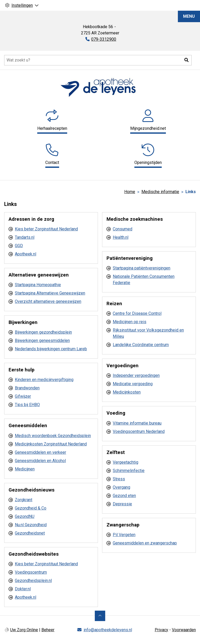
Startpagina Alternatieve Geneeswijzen (50, 293)
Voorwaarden (184, 630)
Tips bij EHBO (27, 405)
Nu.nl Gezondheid (31, 525)
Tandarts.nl (25, 237)
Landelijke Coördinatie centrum (141, 345)
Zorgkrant (24, 500)
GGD (19, 246)
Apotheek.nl (26, 254)
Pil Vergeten (124, 535)
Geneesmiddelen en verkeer (40, 452)
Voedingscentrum (31, 572)
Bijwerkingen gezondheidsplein (43, 332)
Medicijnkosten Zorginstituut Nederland (51, 444)
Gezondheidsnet (30, 533)
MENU (189, 16)
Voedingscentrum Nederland (139, 431)
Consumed (123, 229)
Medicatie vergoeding (133, 384)
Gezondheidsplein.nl (33, 581)
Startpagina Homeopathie (38, 285)
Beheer (48, 630)
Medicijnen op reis (130, 322)
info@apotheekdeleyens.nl (108, 630)
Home (130, 192)
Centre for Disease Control (137, 313)
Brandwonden (27, 388)
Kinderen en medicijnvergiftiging (44, 380)
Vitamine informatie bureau (137, 423)
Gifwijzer (23, 396)
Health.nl (121, 237)
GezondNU (25, 516)
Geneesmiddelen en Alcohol (40, 461)
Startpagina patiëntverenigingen (142, 268)
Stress (119, 479)
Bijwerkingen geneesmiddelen (42, 341)
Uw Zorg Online (24, 630)
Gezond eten (124, 496)
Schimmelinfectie (129, 471)
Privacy (161, 630)
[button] (186, 60)
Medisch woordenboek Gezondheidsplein (53, 436)
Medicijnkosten (127, 392)
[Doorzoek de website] (98, 60)
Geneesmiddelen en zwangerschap (145, 543)
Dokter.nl (23, 589)
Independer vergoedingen (136, 375)
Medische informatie (160, 192)
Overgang (121, 487)
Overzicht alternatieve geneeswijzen (48, 301)
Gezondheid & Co (31, 508)
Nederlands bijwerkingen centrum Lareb (51, 349)
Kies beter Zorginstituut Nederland (46, 229)
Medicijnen (25, 469)
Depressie (122, 504)
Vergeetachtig (126, 462)
